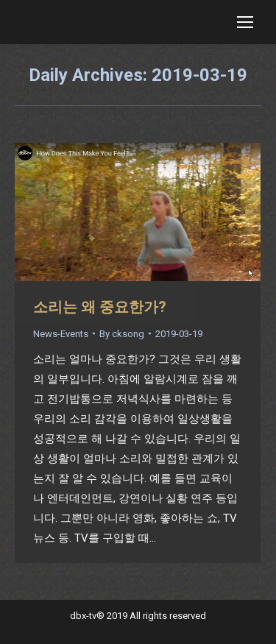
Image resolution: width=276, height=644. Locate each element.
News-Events (61, 334)
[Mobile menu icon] (245, 22)
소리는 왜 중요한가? (100, 307)
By (122, 334)
